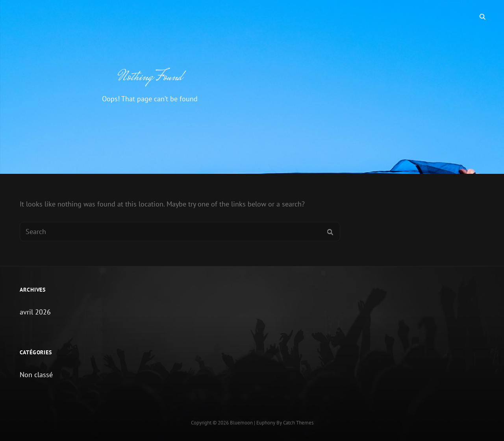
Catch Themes (298, 423)
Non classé (36, 375)
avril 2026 (35, 312)
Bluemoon (241, 423)
